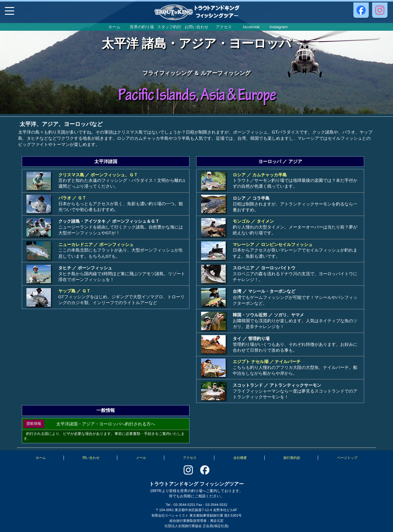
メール (141, 458)
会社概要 (240, 458)
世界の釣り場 (142, 27)
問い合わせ (91, 458)
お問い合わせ (196, 27)
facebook (251, 27)
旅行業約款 (292, 458)
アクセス (224, 27)
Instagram (279, 27)
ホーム (114, 27)
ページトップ (347, 458)
